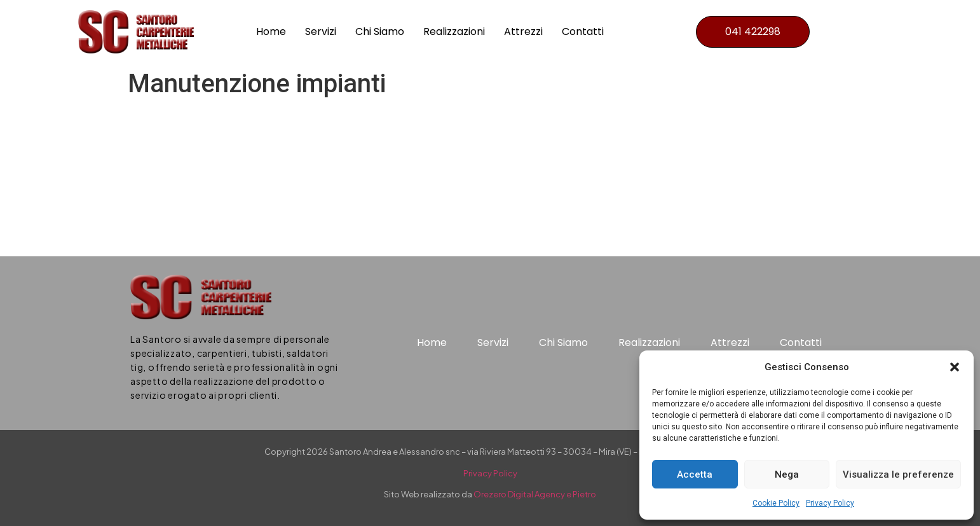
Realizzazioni (454, 31)
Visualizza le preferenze (898, 474)
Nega (787, 474)
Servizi (321, 31)
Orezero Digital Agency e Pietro (535, 494)
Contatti (583, 31)
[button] (955, 367)
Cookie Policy (776, 503)
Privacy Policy (830, 503)
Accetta (695, 474)
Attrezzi (523, 31)
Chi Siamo (380, 31)
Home (271, 31)
